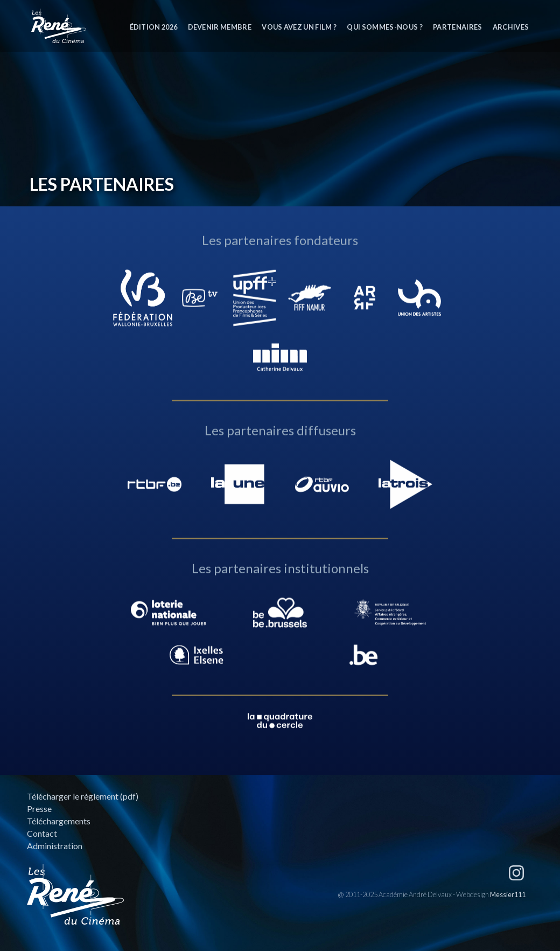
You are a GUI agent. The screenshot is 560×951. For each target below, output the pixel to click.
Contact (42, 833)
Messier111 (508, 894)
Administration (55, 846)
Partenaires (458, 27)
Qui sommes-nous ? (384, 27)
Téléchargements (59, 821)
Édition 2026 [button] (154, 27)
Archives (511, 27)
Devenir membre (220, 27)
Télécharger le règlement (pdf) (83, 796)
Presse (39, 808)
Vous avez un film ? (299, 27)
